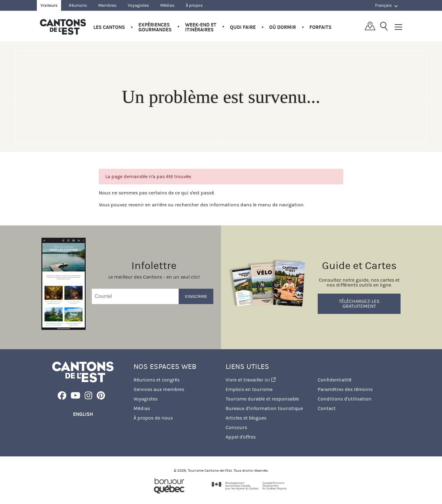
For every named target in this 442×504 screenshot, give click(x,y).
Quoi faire (243, 27)
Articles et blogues (246, 418)
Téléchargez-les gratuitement (359, 304)
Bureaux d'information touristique (264, 408)
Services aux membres (159, 389)
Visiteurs (49, 5)
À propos (194, 5)
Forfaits (320, 27)
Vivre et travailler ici (251, 380)
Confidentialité (335, 380)
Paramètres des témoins (345, 389)
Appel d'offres (241, 437)
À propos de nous (153, 418)
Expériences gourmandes (155, 27)
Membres (107, 5)
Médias (167, 5)
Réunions (78, 5)
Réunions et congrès (157, 380)
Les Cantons (109, 27)
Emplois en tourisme (249, 389)
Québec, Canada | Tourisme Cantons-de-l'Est (63, 27)
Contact (327, 408)
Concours (236, 427)
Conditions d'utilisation (345, 399)
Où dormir (283, 27)
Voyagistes (138, 5)
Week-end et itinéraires (201, 27)
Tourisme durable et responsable (262, 399)
